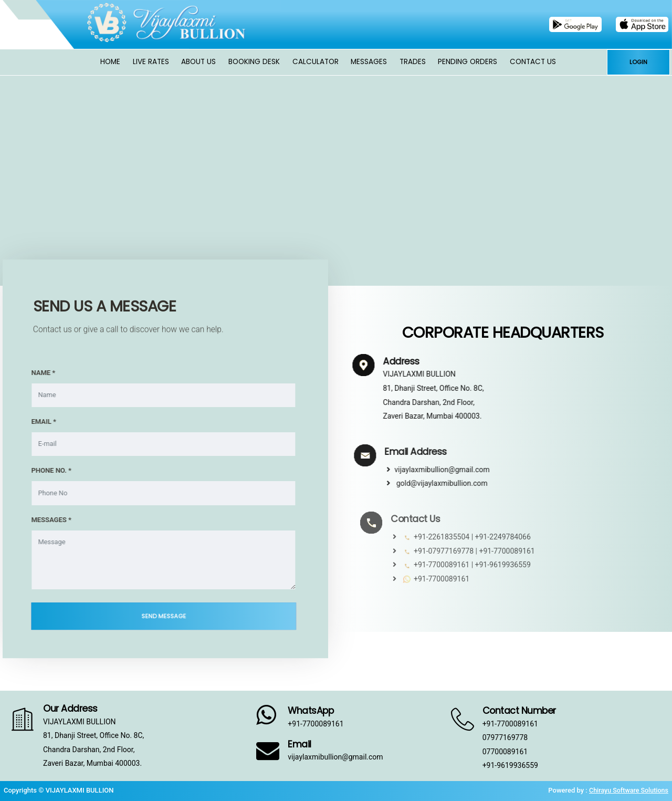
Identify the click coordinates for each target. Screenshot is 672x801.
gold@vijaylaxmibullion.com (451, 483)
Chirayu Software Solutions (627, 790)
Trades (413, 62)
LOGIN (638, 62)
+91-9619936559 (510, 765)
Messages (369, 62)
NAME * (37, 373)
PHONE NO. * (45, 470)
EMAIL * (38, 422)
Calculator (316, 62)
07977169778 (505, 737)
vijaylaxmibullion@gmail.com (452, 470)
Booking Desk (254, 62)
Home (110, 62)
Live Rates (151, 62)
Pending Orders (468, 62)
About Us (198, 62)
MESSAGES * (45, 520)
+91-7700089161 (316, 724)
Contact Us (533, 62)
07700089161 (505, 752)
